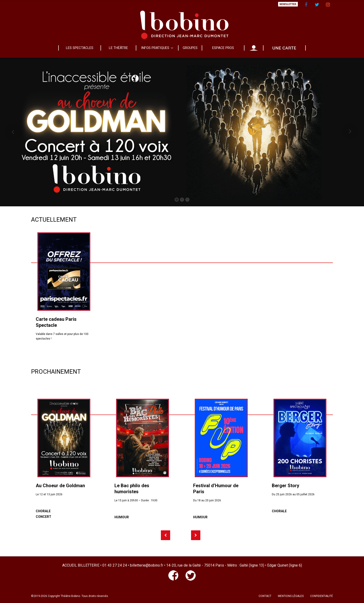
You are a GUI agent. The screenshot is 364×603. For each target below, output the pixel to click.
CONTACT (265, 596)
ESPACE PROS (223, 48)
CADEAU (284, 48)
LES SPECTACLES (80, 48)
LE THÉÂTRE (118, 48)
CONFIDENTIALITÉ (322, 596)
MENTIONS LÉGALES (291, 596)
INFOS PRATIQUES (155, 48)
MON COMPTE (254, 48)
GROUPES (190, 48)
